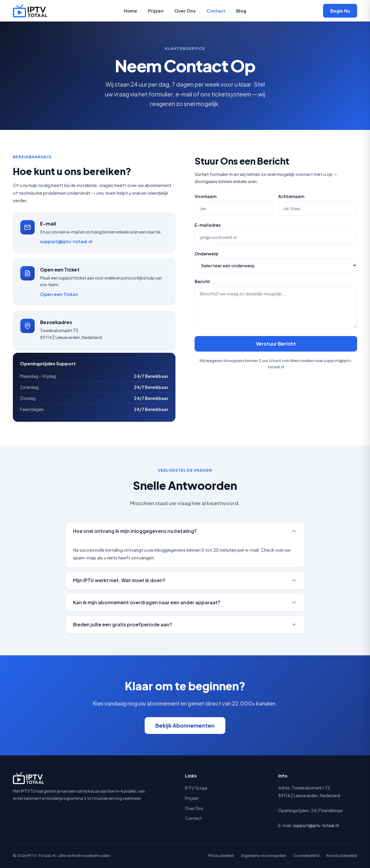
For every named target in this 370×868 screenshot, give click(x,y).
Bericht (202, 281)
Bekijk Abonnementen (185, 725)
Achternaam (291, 196)
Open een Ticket (59, 294)
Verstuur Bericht (276, 344)
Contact (216, 11)
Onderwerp (207, 254)
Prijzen (156, 11)
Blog (241, 11)
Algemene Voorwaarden (264, 855)
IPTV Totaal (196, 788)
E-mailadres (208, 225)
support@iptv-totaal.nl (66, 241)
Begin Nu (340, 11)
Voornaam (205, 196)
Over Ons (185, 11)
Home (130, 11)
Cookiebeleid (306, 855)
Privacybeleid (221, 855)
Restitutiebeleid (342, 855)
